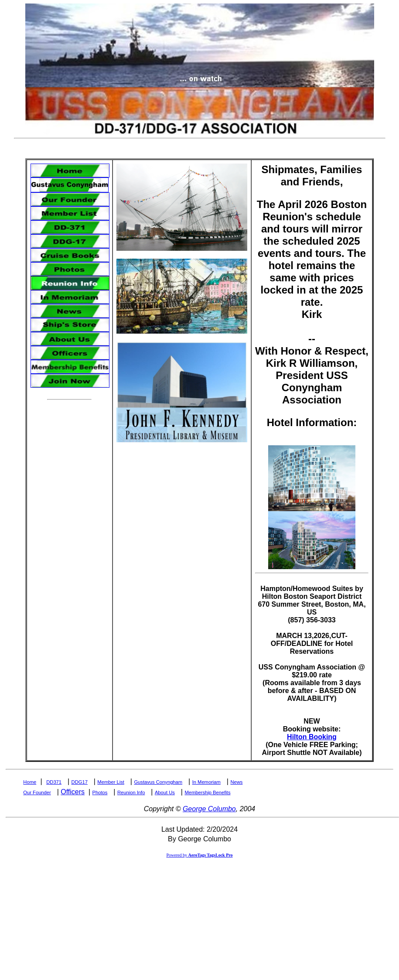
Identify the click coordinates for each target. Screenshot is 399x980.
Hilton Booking (312, 737)
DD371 (54, 782)
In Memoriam (206, 782)
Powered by (199, 855)
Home (30, 782)
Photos (100, 792)
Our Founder (37, 792)
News (236, 782)
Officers (73, 792)
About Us (165, 792)
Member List (111, 782)
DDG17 (80, 782)
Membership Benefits (207, 792)
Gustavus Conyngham (158, 782)
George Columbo (209, 809)
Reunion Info (131, 792)
